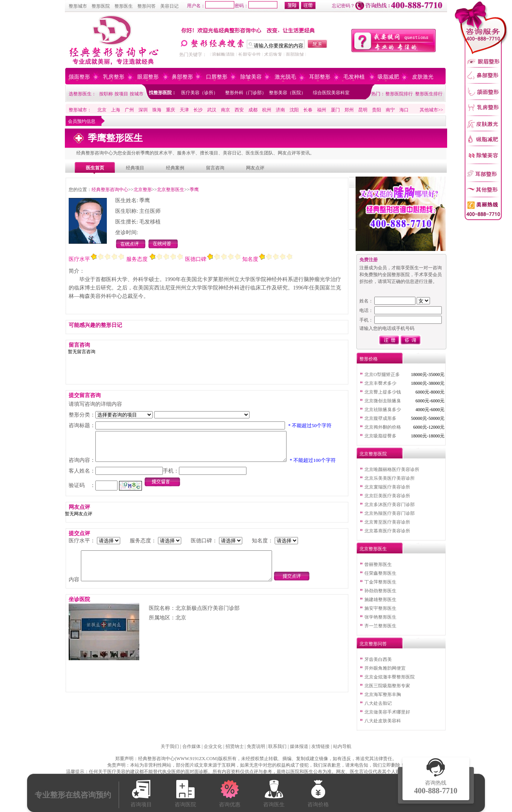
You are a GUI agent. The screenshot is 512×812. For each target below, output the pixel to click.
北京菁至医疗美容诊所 (387, 522)
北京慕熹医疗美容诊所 (387, 531)
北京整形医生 (171, 190)
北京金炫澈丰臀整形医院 (390, 677)
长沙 (198, 110)
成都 (253, 110)
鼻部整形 (182, 77)
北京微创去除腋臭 (383, 401)
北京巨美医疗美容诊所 (387, 496)
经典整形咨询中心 (110, 190)
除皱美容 (251, 77)
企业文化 (213, 746)
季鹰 (194, 190)
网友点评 (255, 168)
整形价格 (369, 359)
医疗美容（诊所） (200, 93)
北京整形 (143, 190)
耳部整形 (320, 77)
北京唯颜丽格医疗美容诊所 (392, 470)
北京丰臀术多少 (380, 383)
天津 (184, 110)
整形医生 (124, 6)
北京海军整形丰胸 (383, 695)
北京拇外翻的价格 (383, 427)
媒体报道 (299, 746)
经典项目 (135, 168)
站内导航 (342, 746)
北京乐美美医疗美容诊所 (390, 478)
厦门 (335, 110)
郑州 (349, 110)
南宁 (390, 110)
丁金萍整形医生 (380, 582)
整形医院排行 (399, 94)
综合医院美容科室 (331, 93)
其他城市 (429, 110)
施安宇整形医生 (380, 608)
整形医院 (101, 6)
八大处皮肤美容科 (383, 721)
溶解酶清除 (223, 55)
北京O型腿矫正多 (382, 375)
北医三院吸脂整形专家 (387, 686)
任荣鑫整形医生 (380, 573)
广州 (129, 110)
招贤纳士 (235, 746)
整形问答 (147, 6)
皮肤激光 (423, 77)
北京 (102, 110)
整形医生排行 (429, 94)
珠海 (157, 110)
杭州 (267, 110)
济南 (280, 110)
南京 (225, 110)
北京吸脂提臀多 (380, 436)
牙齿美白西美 (378, 659)
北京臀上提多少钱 (383, 392)
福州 (322, 110)
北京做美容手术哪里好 (387, 712)
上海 (116, 110)
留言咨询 (215, 168)
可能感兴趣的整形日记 (95, 325)
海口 (404, 110)
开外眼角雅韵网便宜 (385, 668)
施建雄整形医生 (380, 600)
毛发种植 (354, 77)
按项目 (121, 94)
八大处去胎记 (378, 703)
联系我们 (277, 746)
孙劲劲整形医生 (380, 591)
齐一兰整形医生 (380, 626)
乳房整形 (114, 77)
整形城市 (78, 6)
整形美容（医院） (287, 93)
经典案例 (175, 168)
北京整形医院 (373, 454)
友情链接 (320, 746)
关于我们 (170, 746)
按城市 (137, 94)
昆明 (363, 110)
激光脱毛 (285, 77)
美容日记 (169, 6)
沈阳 (294, 110)
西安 (239, 110)
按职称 (106, 94)
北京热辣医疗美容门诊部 (390, 513)
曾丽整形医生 (378, 564)
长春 (308, 110)
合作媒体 (192, 746)
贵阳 (377, 110)
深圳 (143, 110)
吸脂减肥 (388, 77)
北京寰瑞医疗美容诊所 (387, 487)
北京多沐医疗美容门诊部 (390, 505)
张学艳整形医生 (380, 617)
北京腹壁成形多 (380, 418)
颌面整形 (79, 77)
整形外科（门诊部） (246, 93)
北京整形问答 (373, 644)
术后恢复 (273, 55)
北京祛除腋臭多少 (383, 410)
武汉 (212, 110)
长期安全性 (250, 55)
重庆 (171, 110)
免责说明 (256, 746)
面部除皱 (295, 55)
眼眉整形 (148, 77)
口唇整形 (217, 77)
